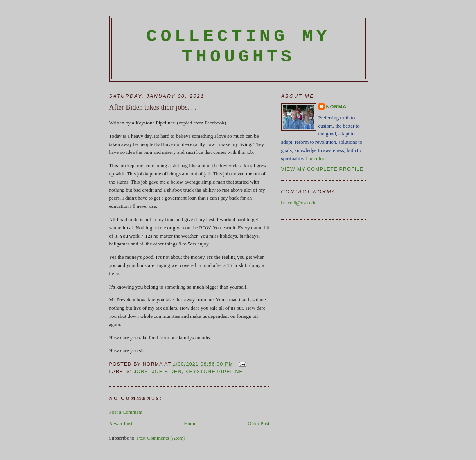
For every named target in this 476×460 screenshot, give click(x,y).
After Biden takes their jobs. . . (153, 107)
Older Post (258, 423)
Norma (337, 107)
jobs (141, 372)
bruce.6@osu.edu (299, 203)
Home (190, 423)
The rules (315, 158)
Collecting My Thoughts (238, 47)
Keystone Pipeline (214, 372)
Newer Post (121, 423)
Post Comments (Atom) (161, 438)
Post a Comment (126, 412)
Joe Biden (167, 372)
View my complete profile (322, 169)
